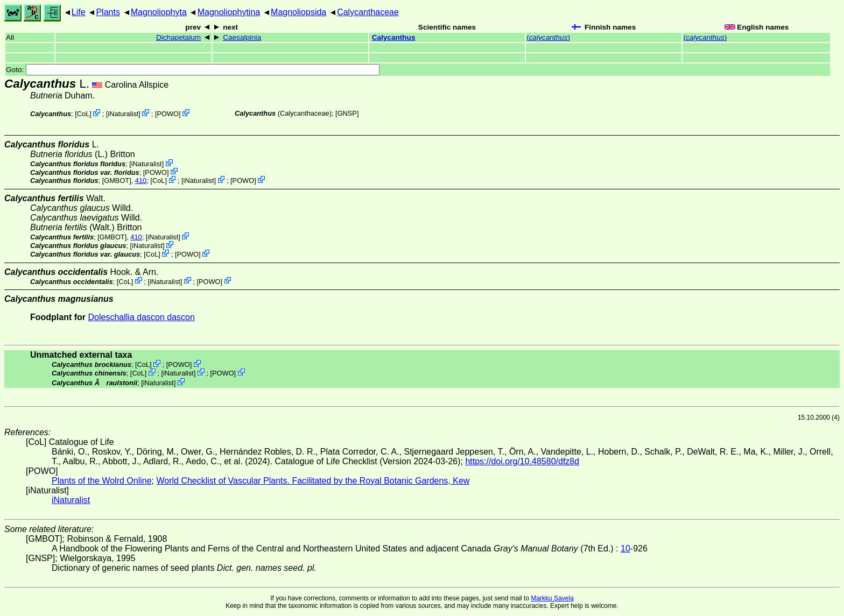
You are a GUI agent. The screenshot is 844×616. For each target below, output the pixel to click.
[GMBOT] (117, 180)
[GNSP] (347, 113)
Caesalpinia (242, 37)
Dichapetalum (178, 37)
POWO (168, 114)
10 (625, 548)
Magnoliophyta (159, 12)
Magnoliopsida (298, 12)
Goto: (193, 70)
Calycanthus (394, 37)
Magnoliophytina (229, 12)
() (548, 37)
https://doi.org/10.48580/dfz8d (522, 461)
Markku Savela (552, 598)
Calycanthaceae (368, 12)
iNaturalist (123, 114)
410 (141, 180)
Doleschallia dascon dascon (142, 317)
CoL (83, 114)
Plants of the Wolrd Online (102, 481)
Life (79, 12)
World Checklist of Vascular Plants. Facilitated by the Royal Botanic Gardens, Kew (313, 481)
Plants (108, 12)
